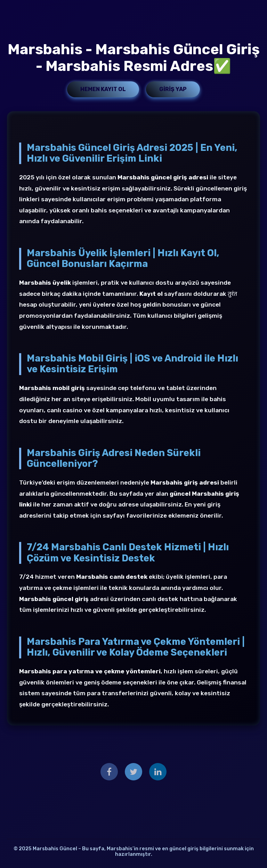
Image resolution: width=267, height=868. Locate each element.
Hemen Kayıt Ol (103, 89)
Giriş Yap (173, 89)
